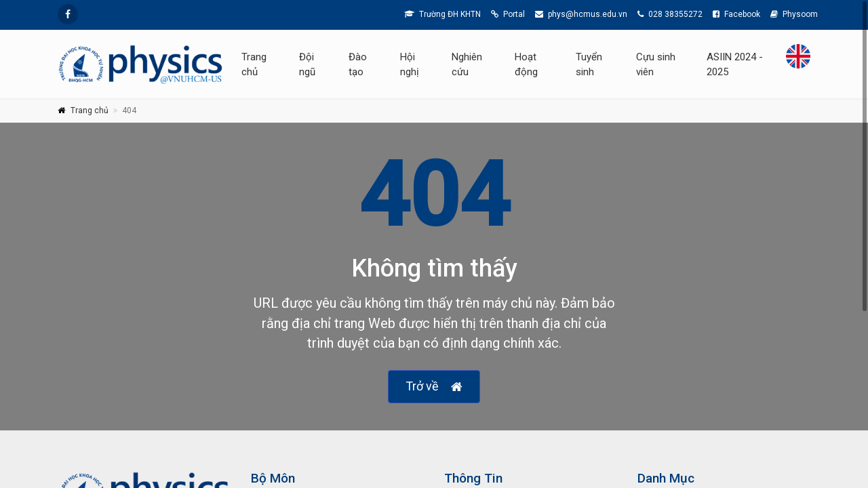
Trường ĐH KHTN (442, 14)
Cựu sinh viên (656, 64)
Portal (508, 14)
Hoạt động (526, 64)
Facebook (736, 14)
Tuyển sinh (589, 64)
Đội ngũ (307, 64)
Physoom (794, 14)
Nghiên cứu (467, 64)
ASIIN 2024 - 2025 (735, 64)
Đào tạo (358, 64)
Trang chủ (254, 64)
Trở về (434, 387)
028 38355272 (670, 14)
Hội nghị (410, 64)
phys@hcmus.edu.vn (581, 14)
